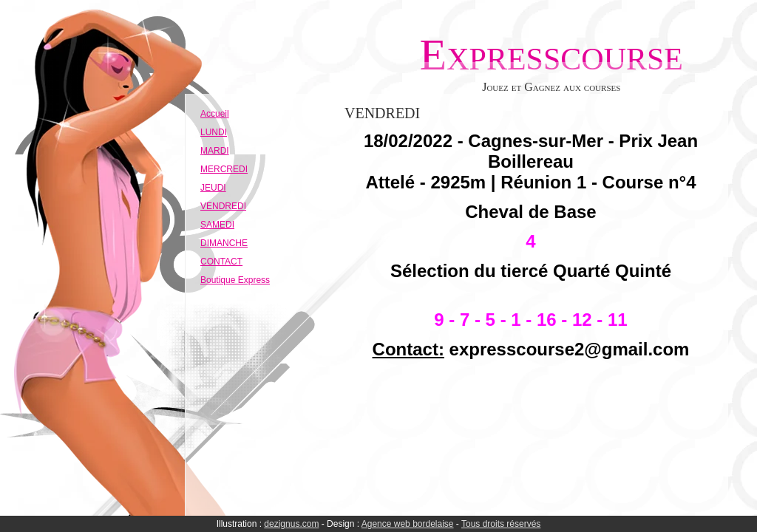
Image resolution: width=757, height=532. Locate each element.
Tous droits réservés (501, 524)
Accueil (215, 114)
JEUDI (213, 188)
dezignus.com (291, 524)
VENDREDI (223, 206)
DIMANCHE (224, 243)
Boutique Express (235, 280)
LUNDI (214, 132)
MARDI (215, 151)
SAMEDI (217, 225)
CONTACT (221, 262)
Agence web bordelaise (408, 524)
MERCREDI (224, 169)
